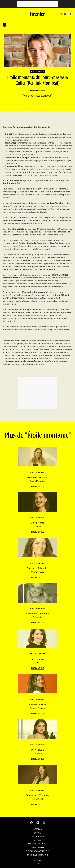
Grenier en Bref (37, 848)
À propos (37, 829)
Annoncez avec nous (37, 844)
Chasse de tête (38, 836)
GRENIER (38, 861)
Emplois (38, 833)
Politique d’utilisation (37, 855)
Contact (38, 840)
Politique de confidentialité (38, 851)
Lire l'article (37, 486)
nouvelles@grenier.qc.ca (32, 364)
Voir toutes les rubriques (38, 96)
